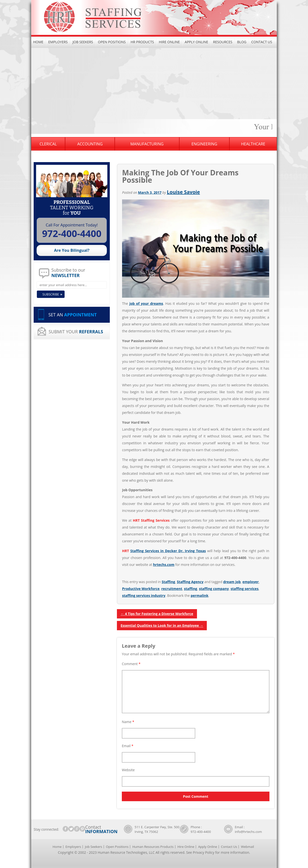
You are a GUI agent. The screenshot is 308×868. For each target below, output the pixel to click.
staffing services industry (144, 595)
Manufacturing (147, 144)
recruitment (172, 589)
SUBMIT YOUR (76, 332)
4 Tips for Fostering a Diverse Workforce (157, 614)
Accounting (90, 144)
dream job (232, 582)
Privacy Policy (203, 852)
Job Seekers (83, 42)
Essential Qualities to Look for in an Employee (162, 625)
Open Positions (112, 42)
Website (128, 770)
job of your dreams (146, 303)
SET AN (73, 315)
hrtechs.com (164, 565)
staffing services (245, 589)
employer (251, 582)
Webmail (247, 847)
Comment (131, 664)
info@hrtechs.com (248, 832)
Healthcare (253, 144)
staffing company (214, 589)
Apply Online (196, 42)
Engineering (204, 144)
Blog (242, 42)
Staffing (168, 582)
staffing (191, 589)
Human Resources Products (153, 847)
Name (128, 722)
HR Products (142, 42)
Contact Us (262, 42)
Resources (223, 42)
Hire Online (169, 42)
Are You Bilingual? (72, 250)
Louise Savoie (183, 192)
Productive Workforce (141, 589)
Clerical (48, 144)
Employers (58, 42)
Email (128, 746)
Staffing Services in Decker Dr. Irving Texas (168, 551)
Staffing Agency (190, 582)
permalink (199, 595)
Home (38, 42)
